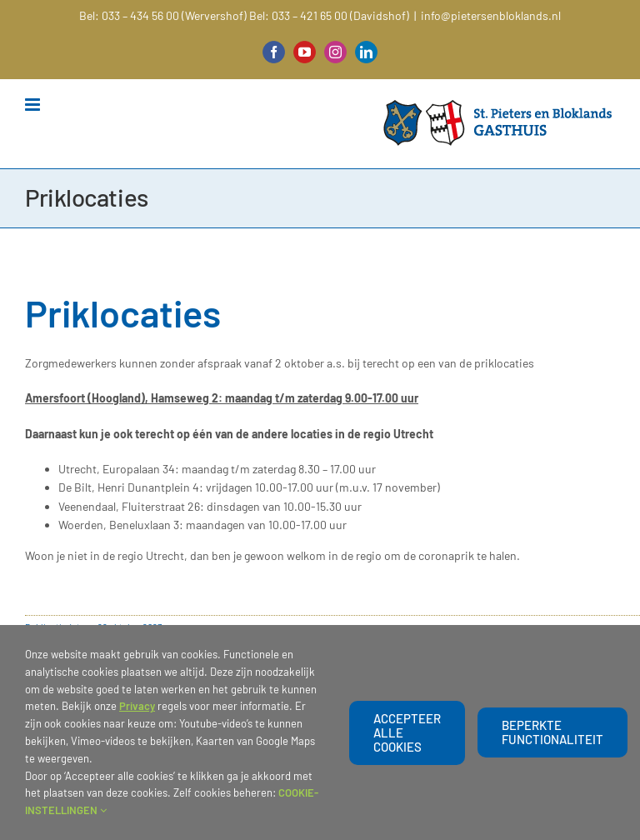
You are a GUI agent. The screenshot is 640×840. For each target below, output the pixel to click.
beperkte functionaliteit (552, 732)
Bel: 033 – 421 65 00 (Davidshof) (329, 15)
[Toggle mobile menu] (34, 105)
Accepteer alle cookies (407, 732)
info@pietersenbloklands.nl (491, 15)
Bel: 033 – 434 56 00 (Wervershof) (163, 15)
